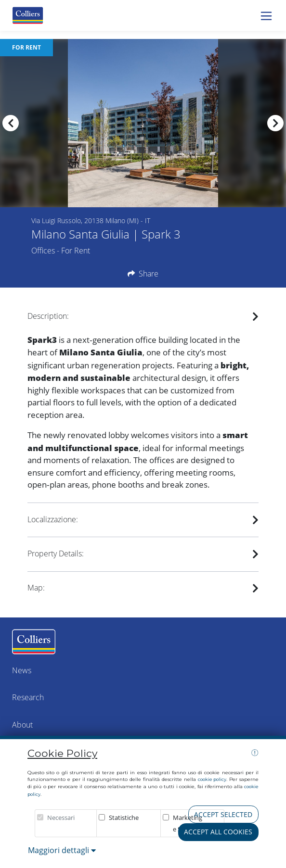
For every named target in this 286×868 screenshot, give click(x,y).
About (22, 725)
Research (28, 697)
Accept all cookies (218, 832)
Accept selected (223, 814)
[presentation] (11, 123)
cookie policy (212, 779)
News (22, 670)
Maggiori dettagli (62, 850)
